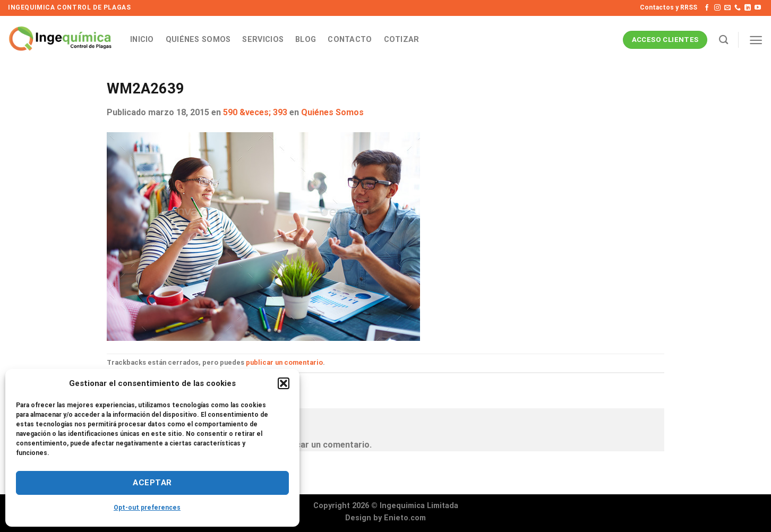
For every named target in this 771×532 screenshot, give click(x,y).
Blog (306, 40)
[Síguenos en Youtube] (758, 8)
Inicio (142, 40)
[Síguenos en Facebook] (707, 8)
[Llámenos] (738, 8)
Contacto (350, 40)
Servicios (263, 40)
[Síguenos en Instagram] (717, 8)
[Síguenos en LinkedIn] (748, 8)
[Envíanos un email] (727, 8)
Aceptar (152, 483)
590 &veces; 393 (255, 112)
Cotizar (402, 40)
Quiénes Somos (198, 40)
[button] (284, 383)
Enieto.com (405, 518)
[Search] (723, 40)
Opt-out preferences (147, 508)
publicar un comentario (284, 362)
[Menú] (756, 40)
